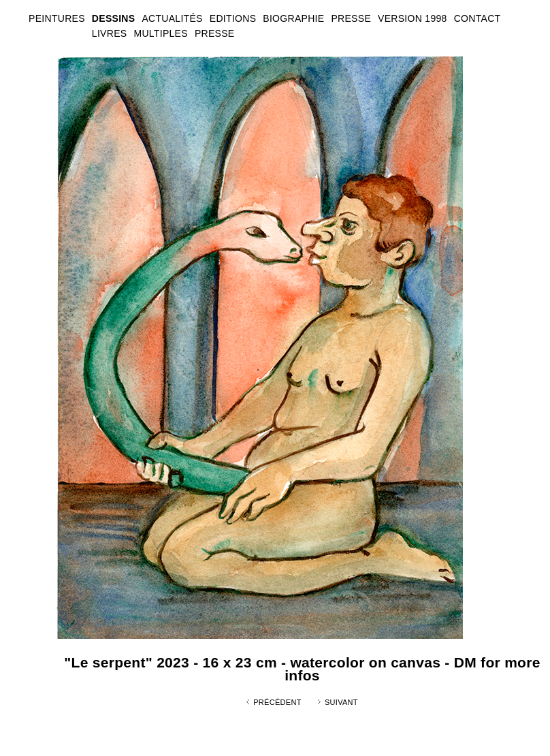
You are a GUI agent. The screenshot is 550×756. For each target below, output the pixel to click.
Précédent (277, 702)
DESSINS (114, 18)
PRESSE (215, 33)
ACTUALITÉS (172, 18)
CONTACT (478, 18)
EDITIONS (233, 18)
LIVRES (110, 33)
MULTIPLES (160, 33)
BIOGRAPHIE (293, 18)
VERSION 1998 (413, 18)
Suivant (341, 702)
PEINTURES (57, 18)
